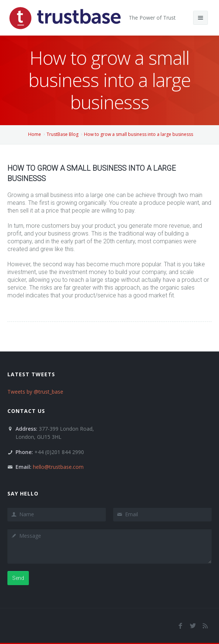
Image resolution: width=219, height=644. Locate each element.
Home (35, 134)
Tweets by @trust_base (35, 392)
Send (18, 578)
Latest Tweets (31, 374)
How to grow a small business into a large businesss (139, 134)
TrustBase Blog (63, 134)
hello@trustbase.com (58, 467)
